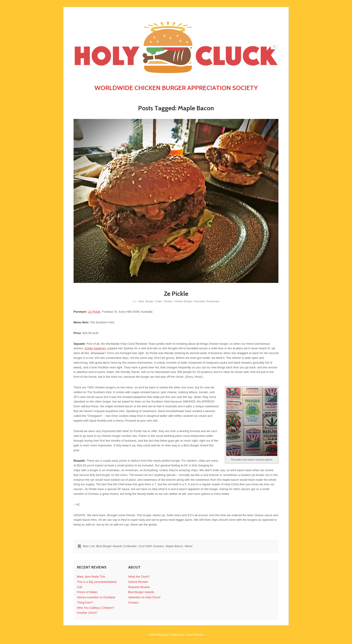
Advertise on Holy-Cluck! (144, 597)
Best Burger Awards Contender (116, 546)
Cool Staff (145, 546)
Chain (158, 301)
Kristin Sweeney (95, 348)
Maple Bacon (174, 546)
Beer (141, 301)
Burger (150, 301)
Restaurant (213, 301)
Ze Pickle (176, 294)
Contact (133, 602)
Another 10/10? (87, 613)
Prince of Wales (87, 592)
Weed (188, 546)
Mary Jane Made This (91, 577)
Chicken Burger (183, 301)
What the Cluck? (139, 577)
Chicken (168, 301)
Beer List (89, 546)
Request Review (139, 587)
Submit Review (138, 582)
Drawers (159, 546)
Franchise (199, 301)
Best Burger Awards (141, 592)
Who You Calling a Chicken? (96, 608)
